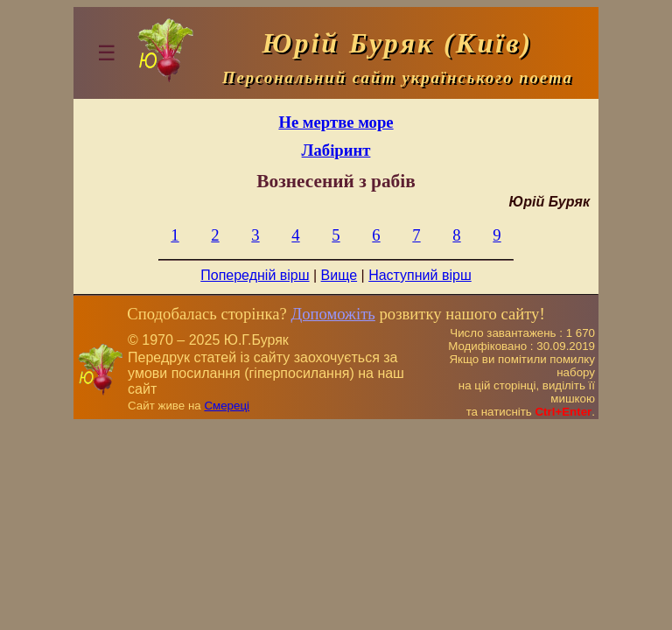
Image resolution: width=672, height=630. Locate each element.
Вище (339, 275)
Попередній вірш (255, 275)
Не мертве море (336, 122)
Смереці (227, 406)
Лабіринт (336, 150)
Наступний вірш (420, 275)
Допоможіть (332, 314)
